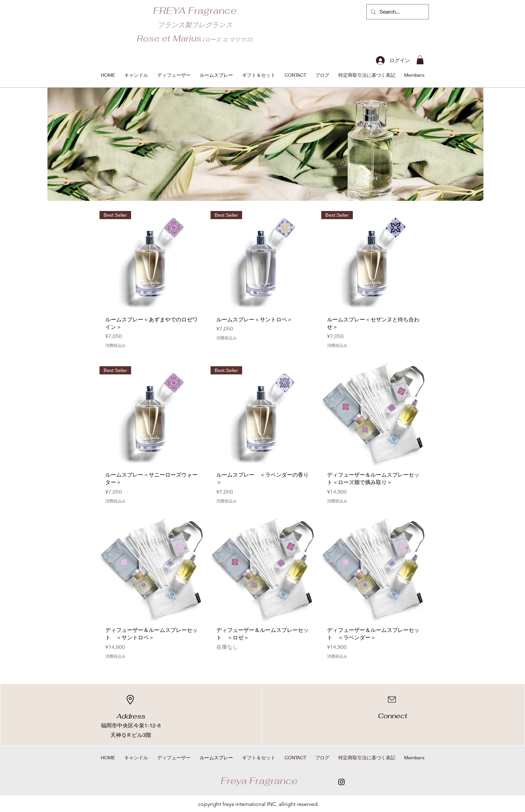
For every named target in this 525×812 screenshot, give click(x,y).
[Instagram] (341, 782)
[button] (420, 60)
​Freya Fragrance (259, 781)
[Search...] (397, 12)
